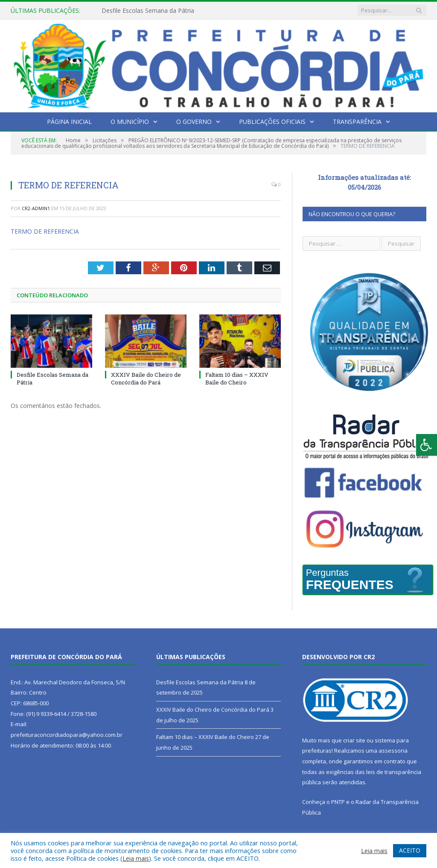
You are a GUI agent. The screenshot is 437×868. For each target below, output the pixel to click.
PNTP (338, 802)
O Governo (194, 122)
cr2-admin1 (36, 208)
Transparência (357, 122)
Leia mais (136, 858)
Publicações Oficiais (272, 122)
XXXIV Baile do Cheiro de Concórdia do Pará (146, 378)
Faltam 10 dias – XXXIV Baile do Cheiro (237, 378)
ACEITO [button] (410, 850)
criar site (354, 740)
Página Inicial (69, 122)
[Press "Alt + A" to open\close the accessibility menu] (427, 445)
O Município (130, 122)
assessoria (393, 751)
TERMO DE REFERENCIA (45, 231)
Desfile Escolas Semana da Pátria (148, 11)
